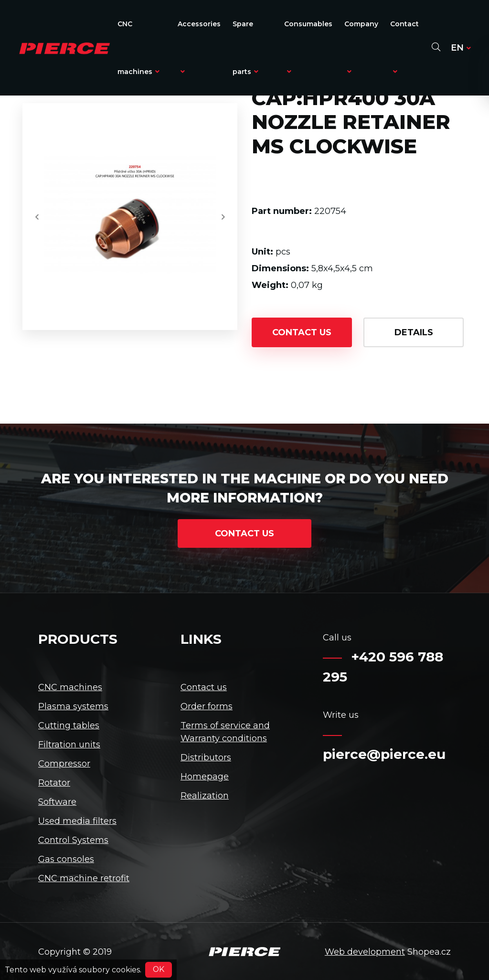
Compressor (64, 764)
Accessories (199, 47)
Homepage (205, 777)
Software (57, 802)
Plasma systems (73, 706)
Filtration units (69, 745)
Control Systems (73, 840)
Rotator (54, 783)
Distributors (206, 757)
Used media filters (77, 821)
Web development (365, 952)
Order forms (207, 706)
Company (361, 47)
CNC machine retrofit (84, 878)
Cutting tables (69, 725)
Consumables (308, 47)
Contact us (204, 687)
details (414, 332)
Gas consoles (66, 859)
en (461, 48)
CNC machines (138, 48)
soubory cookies (109, 969)
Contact (404, 47)
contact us (302, 332)
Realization (205, 796)
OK (159, 969)
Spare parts (245, 48)
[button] (37, 217)
